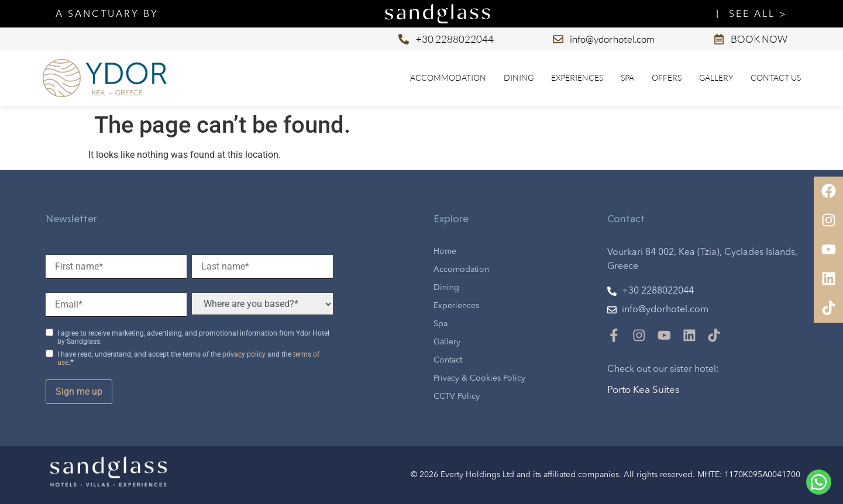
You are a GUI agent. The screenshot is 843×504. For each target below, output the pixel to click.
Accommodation (448, 77)
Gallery (716, 77)
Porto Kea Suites (644, 390)
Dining (519, 77)
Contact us (776, 77)
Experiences (577, 77)
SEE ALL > (758, 15)
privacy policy (244, 354)
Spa (627, 77)
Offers (667, 77)
